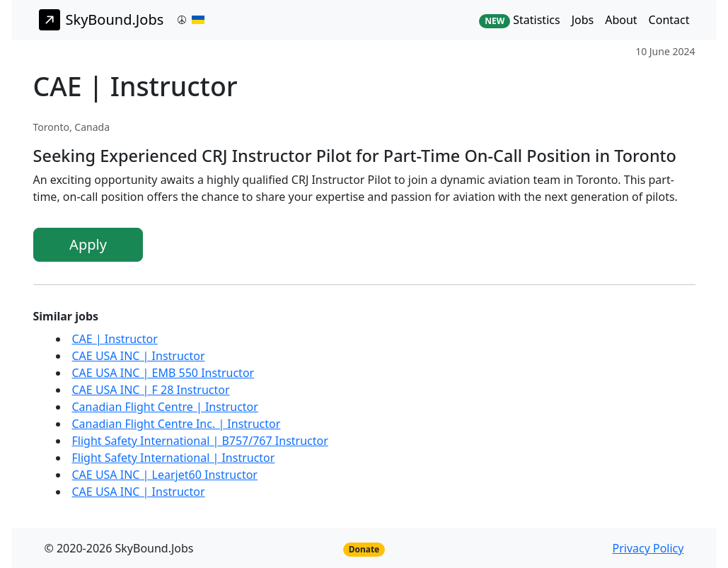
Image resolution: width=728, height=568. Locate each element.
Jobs (583, 20)
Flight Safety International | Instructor (174, 458)
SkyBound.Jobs (102, 20)
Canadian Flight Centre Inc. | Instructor (177, 424)
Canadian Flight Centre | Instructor (165, 407)
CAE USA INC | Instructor (139, 356)
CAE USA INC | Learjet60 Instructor (165, 475)
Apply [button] (88, 244)
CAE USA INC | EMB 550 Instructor (163, 373)
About (621, 20)
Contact (669, 20)
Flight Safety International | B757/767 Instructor (200, 441)
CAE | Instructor (115, 339)
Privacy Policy (648, 548)
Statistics (519, 20)
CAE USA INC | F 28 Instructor (151, 390)
